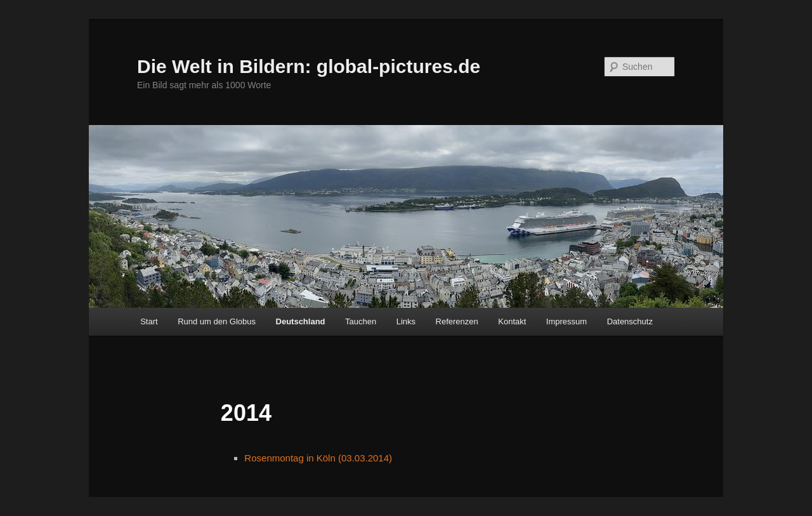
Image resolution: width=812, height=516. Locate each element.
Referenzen (457, 321)
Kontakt (512, 321)
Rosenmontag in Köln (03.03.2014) (318, 458)
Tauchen (361, 321)
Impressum (566, 321)
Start (149, 321)
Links (406, 321)
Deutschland (301, 321)
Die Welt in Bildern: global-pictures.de (309, 66)
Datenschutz (630, 321)
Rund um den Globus (217, 321)
